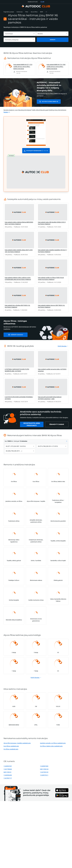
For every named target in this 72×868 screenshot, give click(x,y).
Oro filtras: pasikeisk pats (11, 749)
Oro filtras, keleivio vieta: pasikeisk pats (51, 746)
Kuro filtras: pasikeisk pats (11, 746)
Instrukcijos (20, 12)
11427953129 (44, 772)
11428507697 (8, 766)
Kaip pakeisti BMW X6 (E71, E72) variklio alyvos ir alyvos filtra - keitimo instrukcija (23, 67)
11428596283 (8, 775)
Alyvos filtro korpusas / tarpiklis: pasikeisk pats (17, 743)
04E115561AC (44, 769)
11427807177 (8, 778)
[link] (19, 69)
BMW (42, 12)
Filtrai (27, 12)
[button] (36, 172)
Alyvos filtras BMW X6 (50, 101)
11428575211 (44, 775)
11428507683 (44, 766)
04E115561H (7, 772)
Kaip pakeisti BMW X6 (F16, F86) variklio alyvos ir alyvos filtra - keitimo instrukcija (56, 67)
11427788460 (8, 769)
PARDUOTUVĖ (33, 2)
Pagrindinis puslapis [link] (9, 12)
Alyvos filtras (34, 12)
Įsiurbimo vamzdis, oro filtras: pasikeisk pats (53, 743)
